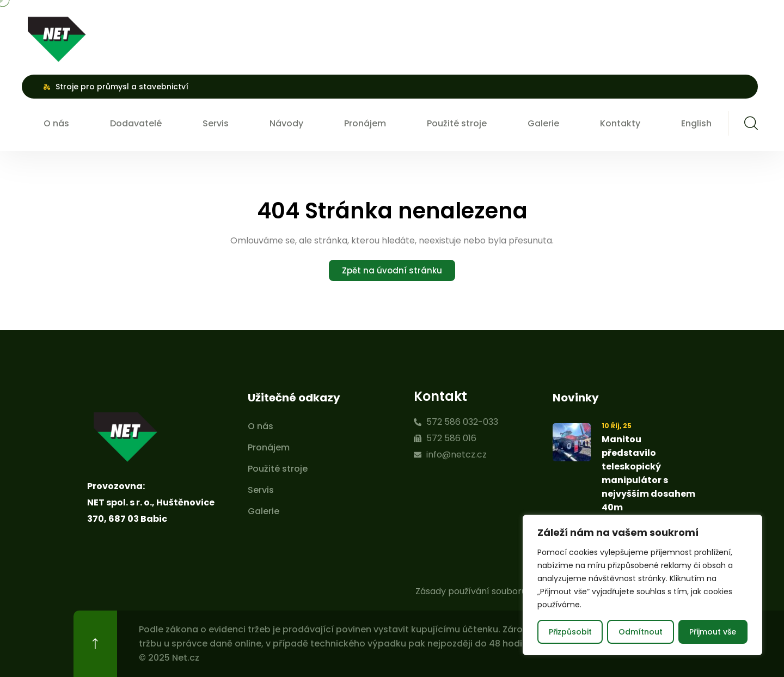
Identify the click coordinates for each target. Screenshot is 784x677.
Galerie (543, 123)
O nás (56, 123)
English (696, 123)
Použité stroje (457, 123)
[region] (642, 585)
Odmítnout (641, 632)
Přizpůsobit (570, 632)
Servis (216, 123)
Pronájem (365, 123)
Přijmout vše (713, 632)
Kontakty (620, 123)
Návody (286, 123)
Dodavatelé (136, 123)
